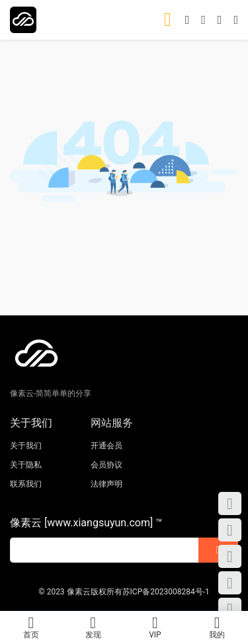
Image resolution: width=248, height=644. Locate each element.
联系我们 (26, 484)
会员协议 (106, 465)
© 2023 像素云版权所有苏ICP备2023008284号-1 (124, 592)
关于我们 (26, 446)
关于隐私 (26, 465)
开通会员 (106, 446)
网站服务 (112, 423)
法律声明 (106, 484)
